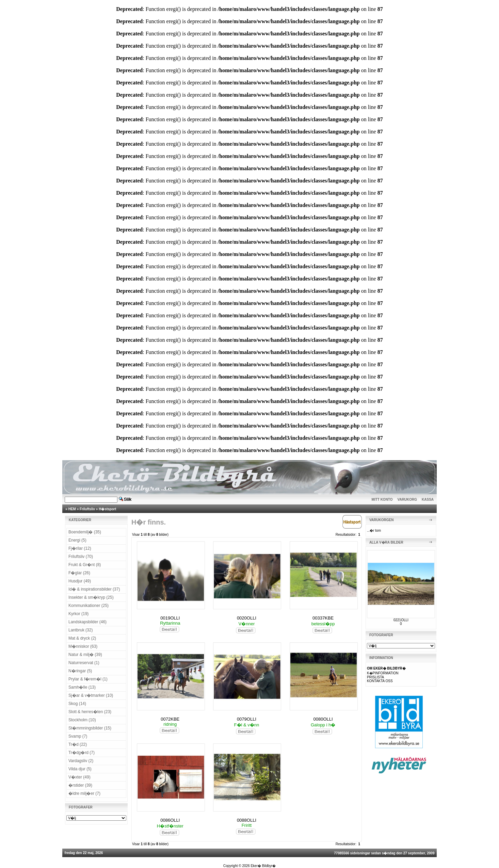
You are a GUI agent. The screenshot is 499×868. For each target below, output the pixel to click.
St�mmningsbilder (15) (90, 728)
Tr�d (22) (78, 744)
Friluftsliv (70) (81, 557)
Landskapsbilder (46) (87, 622)
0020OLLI (247, 618)
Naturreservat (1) (84, 663)
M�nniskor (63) (83, 646)
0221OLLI (401, 620)
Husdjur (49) (80, 581)
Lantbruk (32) (81, 630)
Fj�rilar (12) (80, 548)
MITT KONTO (382, 500)
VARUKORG (407, 500)
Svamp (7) (78, 736)
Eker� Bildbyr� (263, 866)
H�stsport (107, 509)
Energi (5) (77, 540)
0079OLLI (247, 719)
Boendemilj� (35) (85, 532)
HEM (72, 509)
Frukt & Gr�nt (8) (85, 565)
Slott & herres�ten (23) (90, 712)
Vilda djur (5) (80, 769)
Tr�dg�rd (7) (82, 753)
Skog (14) (77, 704)
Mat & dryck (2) (82, 638)
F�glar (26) (79, 573)
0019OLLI (170, 618)
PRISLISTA (375, 677)
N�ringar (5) (80, 671)
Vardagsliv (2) (81, 761)
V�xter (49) (79, 777)
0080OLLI (323, 719)
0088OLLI (247, 820)
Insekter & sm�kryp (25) (91, 597)
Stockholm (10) (82, 720)
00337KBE (323, 618)
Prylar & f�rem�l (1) (88, 679)
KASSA (428, 500)
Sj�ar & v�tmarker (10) (91, 695)
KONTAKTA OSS (380, 681)
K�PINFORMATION (383, 673)
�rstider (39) (80, 785)
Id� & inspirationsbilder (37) (94, 589)
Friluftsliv (87, 509)
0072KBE (170, 719)
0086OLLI (170, 820)
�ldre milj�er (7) (84, 793)
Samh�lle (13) (82, 687)
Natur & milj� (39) (85, 655)
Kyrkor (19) (78, 614)
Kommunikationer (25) (88, 606)
